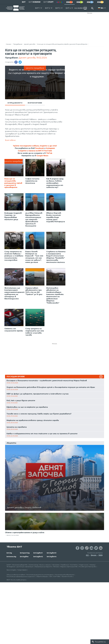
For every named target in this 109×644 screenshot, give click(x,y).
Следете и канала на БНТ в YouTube (35, 151)
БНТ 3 (58, 8)
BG (102, 8)
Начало (9, 44)
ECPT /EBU (57, 576)
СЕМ (51, 576)
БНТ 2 (48, 8)
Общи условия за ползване (16, 575)
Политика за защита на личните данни (40, 575)
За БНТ (9, 565)
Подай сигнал (84, 565)
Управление (65, 565)
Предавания (18, 44)
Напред (92, 565)
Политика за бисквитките (65, 575)
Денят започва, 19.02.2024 (33, 58)
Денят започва (30, 44)
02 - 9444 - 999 (94, 555)
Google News (42, 156)
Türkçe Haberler (22, 570)
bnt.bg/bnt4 (52, 557)
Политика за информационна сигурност (21, 576)
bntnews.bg (11, 557)
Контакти (74, 565)
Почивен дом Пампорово (87, 567)
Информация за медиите (43, 567)
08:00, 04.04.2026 (13, 535)
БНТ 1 (37, 8)
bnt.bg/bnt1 (38, 553)
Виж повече (10, 140)
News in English (11, 570)
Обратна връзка (42, 576)
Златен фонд (33, 565)
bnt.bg (9, 553)
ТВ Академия (11, 567)
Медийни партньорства (69, 567)
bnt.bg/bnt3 (52, 553)
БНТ (24, 2)
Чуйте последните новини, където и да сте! (35, 146)
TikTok (49, 153)
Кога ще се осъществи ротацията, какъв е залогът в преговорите (62, 44)
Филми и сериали (45, 565)
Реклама (90, 13)
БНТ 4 (68, 8)
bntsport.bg (25, 553)
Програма (56, 565)
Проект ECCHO (67, 576)
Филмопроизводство (20, 565)
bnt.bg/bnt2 (38, 557)
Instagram (50, 148)
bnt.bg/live (24, 557)
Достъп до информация (25, 567)
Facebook (39, 148)
